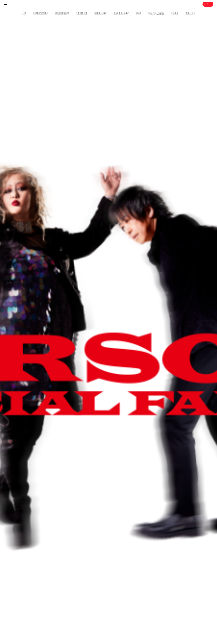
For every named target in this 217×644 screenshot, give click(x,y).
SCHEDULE (82, 13)
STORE (175, 13)
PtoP (138, 13)
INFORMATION (40, 13)
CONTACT (190, 13)
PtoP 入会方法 (156, 13)
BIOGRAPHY (100, 13)
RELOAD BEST (62, 13)
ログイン (208, 4)
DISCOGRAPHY (121, 13)
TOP (24, 13)
